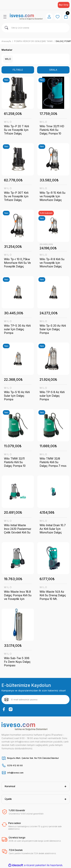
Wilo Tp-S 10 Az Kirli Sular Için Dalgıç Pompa (17, 396)
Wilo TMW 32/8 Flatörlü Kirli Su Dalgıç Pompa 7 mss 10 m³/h (53, 462)
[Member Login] (49, 17)
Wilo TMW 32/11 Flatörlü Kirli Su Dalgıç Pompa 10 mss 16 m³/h (15, 462)
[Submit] (6, 700)
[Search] (35, 28)
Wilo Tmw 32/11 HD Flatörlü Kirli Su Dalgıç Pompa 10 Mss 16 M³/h (52, 130)
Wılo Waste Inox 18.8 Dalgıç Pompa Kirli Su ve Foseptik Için (18, 595)
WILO (8, 122)
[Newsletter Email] (35, 700)
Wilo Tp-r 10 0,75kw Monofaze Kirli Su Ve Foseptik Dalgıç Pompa (17, 263)
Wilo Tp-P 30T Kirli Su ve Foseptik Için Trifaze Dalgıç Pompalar (16, 196)
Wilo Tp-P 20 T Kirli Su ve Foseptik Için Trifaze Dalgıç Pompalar (16, 130)
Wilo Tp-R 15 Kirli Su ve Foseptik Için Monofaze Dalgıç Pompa (52, 196)
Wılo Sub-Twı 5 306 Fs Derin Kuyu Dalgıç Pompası (17, 662)
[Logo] (26, 17)
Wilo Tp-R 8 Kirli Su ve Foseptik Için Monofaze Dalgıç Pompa (52, 263)
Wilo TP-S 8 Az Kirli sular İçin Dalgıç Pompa (52, 396)
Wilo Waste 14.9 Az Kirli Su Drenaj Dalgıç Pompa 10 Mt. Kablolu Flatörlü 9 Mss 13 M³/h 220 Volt (53, 595)
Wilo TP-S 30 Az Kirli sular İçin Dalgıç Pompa (17, 329)
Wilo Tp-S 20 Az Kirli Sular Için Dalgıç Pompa (53, 329)
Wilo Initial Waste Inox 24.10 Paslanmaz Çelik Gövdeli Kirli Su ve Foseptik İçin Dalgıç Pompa (18, 529)
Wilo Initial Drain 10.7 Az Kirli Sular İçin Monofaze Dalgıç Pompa (53, 529)
